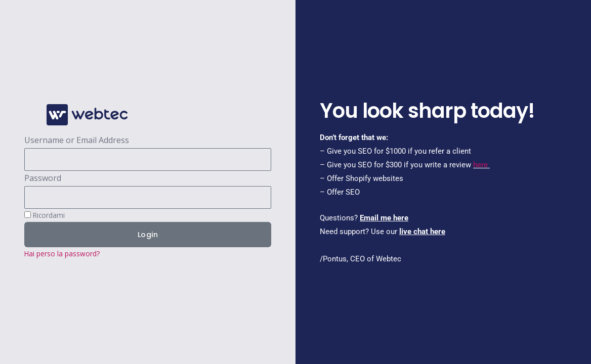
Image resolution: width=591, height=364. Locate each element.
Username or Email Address (77, 140)
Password (43, 178)
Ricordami (45, 215)
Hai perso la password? (62, 254)
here (480, 165)
